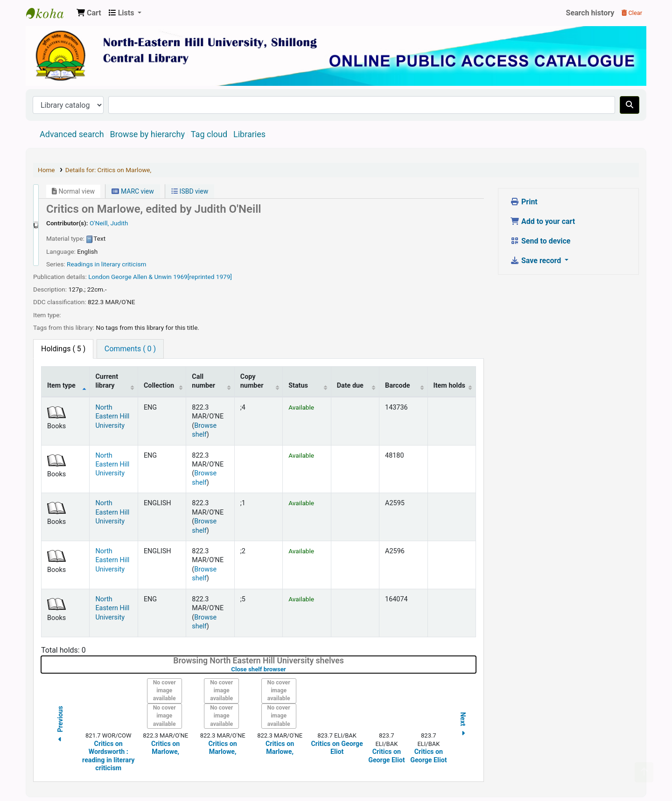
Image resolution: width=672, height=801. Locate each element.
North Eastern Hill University (112, 417)
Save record (536, 261)
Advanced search (72, 134)
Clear (632, 13)
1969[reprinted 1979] (203, 277)
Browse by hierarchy (147, 134)
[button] (89, 13)
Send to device (540, 241)
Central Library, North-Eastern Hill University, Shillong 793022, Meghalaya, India (49, 13)
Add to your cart (542, 221)
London (99, 277)
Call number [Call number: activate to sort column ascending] (203, 381)
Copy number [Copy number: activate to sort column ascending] (252, 381)
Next (463, 725)
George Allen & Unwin (141, 277)
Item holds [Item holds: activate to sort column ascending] (449, 386)
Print (524, 202)
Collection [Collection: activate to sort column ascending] (159, 386)
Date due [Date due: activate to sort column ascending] (350, 386)
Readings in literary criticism (106, 264)
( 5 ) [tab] (63, 349)
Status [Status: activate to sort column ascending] (298, 386)
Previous (60, 725)
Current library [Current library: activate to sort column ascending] (107, 381)
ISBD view (190, 191)
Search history (590, 13)
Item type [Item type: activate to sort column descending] (61, 386)
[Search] (630, 105)
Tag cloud (209, 134)
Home (46, 170)
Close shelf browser (288, 669)
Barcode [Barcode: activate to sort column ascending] (398, 386)
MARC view (133, 191)
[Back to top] (644, 772)
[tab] (130, 349)
